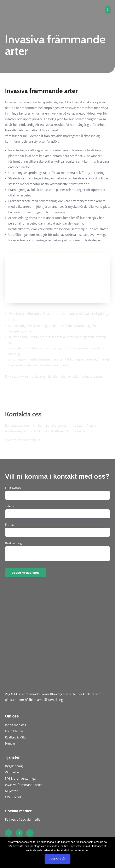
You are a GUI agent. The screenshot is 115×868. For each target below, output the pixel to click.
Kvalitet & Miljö (16, 737)
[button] (108, 10)
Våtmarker (12, 772)
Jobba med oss (15, 725)
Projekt (10, 743)
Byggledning (14, 766)
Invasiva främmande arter (23, 785)
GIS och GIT (13, 797)
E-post (9, 525)
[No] (110, 852)
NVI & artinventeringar (21, 778)
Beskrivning (13, 543)
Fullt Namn (13, 488)
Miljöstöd (12, 791)
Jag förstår (58, 859)
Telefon (10, 506)
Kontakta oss (14, 731)
